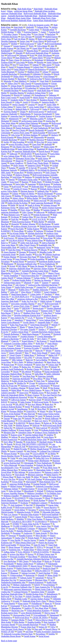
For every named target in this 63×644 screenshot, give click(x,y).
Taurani (7, 418)
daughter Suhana (55, 236)
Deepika (47, 74)
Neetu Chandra (18, 105)
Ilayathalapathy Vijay (10, 468)
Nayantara (5, 261)
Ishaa (48, 379)
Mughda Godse (21, 599)
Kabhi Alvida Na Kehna (18, 203)
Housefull (51, 67)
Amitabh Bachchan (18, 30)
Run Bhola (33, 557)
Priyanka (35, 102)
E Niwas (46, 369)
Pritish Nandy (34, 538)
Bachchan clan (18, 610)
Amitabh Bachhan (11, 91)
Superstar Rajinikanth (43, 114)
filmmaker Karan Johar (25, 158)
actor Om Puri (10, 479)
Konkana (24, 503)
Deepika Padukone (9, 41)
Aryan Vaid (42, 489)
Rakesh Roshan (54, 140)
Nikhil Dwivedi (40, 201)
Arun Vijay (17, 126)
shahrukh (48, 144)
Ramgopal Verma (8, 208)
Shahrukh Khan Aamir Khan (19, 18)
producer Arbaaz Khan (36, 93)
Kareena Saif (6, 517)
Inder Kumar (26, 402)
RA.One (39, 254)
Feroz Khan (48, 238)
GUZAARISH (38, 454)
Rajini (47, 165)
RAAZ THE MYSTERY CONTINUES (32, 444)
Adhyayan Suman (18, 400)
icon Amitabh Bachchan (28, 625)
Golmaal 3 (27, 95)
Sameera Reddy (48, 102)
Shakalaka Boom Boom (11, 636)
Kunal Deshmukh (52, 372)
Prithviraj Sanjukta (54, 491)
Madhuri (5, 437)
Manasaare (43, 529)
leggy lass (17, 418)
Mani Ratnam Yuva (47, 482)
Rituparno (5, 147)
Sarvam (12, 529)
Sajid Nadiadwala (40, 128)
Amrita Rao (50, 121)
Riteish (17, 95)
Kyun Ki (5, 587)
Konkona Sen (7, 543)
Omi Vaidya (52, 196)
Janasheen (19, 320)
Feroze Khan (17, 482)
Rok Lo (17, 313)
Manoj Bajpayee (24, 137)
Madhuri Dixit (33, 72)
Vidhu (38, 507)
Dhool (48, 498)
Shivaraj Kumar (10, 454)
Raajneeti (46, 524)
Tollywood (34, 109)
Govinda (43, 168)
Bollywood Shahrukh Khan (35, 13)
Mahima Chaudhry (11, 496)
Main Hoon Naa (53, 362)
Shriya (57, 280)
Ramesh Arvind (8, 409)
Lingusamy (40, 236)
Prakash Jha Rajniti (44, 465)
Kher (51, 411)
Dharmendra (39, 137)
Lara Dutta (20, 62)
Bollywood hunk (52, 304)
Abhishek (37, 74)
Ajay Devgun (42, 217)
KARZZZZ (21, 423)
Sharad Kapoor (24, 500)
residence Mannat (18, 388)
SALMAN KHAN (16, 240)
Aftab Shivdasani (45, 55)
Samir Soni (8, 423)
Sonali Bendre (56, 341)
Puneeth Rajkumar (11, 334)
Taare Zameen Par (42, 587)
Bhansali (12, 290)
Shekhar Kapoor (22, 425)
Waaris (43, 411)
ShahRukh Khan (8, 149)
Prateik (10, 444)
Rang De (39, 350)
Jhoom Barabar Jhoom (10, 456)
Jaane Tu (26, 215)
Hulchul (4, 435)
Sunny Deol (6, 69)
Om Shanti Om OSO (21, 147)
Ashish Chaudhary (33, 596)
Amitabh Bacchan (32, 86)
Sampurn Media (18, 620)
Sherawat (53, 409)
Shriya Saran (48, 538)
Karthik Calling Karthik (43, 407)
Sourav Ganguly (17, 451)
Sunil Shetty (24, 65)
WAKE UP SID (8, 632)
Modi (45, 388)
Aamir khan (37, 48)
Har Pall (29, 505)
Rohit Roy (40, 343)
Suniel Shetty (38, 58)
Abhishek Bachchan (9, 37)
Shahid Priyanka (20, 449)
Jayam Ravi (19, 172)
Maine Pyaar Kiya (36, 327)
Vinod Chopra (15, 355)
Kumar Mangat (10, 257)
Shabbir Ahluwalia (40, 290)
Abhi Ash (14, 292)
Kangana (45, 123)
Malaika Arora (38, 393)
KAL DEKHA (24, 552)
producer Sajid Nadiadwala (12, 369)
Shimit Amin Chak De (44, 589)
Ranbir (31, 62)
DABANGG (31, 411)
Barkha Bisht (48, 606)
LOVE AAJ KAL (39, 219)
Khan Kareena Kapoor (21, 222)
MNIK (37, 512)
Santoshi (28, 418)
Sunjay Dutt (21, 107)
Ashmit (15, 194)
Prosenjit (33, 252)
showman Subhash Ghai (27, 264)
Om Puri (38, 418)
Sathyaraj (51, 540)
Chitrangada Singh (50, 276)
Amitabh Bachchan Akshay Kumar (46, 332)
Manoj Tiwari (54, 273)
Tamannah (39, 578)
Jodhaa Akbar (9, 552)
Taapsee (45, 283)
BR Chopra (24, 561)
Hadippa (28, 177)
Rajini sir (48, 423)
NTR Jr (40, 547)
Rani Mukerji (51, 48)
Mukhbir (20, 519)
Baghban (29, 486)
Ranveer (4, 135)
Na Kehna (57, 587)
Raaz (52, 529)
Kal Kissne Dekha (17, 233)
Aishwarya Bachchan (10, 339)
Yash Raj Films (14, 250)
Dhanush (28, 283)
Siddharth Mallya (27, 170)
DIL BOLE (20, 404)
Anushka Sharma (17, 93)
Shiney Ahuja (18, 198)
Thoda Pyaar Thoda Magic (38, 163)
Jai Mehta (52, 454)
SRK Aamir (6, 172)
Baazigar (56, 461)
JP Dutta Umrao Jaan (46, 554)
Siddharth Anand (55, 212)
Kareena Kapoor (31, 32)
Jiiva (39, 304)
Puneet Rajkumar (23, 128)
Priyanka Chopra (11, 34)
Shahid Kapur (7, 53)
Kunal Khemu (28, 341)
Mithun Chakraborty (35, 362)
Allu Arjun (15, 135)
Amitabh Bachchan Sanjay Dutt (33, 440)
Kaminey (37, 147)
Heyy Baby (19, 362)
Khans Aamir (49, 147)
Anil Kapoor (18, 51)
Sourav (45, 477)
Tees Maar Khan (41, 608)
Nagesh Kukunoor (36, 582)
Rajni (56, 390)
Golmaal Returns (21, 592)
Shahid (35, 306)
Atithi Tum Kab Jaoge (29, 243)
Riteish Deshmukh (36, 130)
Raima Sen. (26, 367)
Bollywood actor (27, 44)
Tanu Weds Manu (8, 123)
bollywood (12, 55)
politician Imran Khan (23, 11)
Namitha (5, 294)
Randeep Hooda (47, 100)
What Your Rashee (35, 519)
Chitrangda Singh (8, 254)
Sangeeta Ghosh (34, 165)
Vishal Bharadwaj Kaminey (38, 610)
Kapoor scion (16, 435)
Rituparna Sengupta (32, 346)
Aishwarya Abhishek (47, 383)
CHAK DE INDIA (40, 618)
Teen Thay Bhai (8, 299)
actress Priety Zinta (22, 306)
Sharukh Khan (48, 30)
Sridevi (23, 140)
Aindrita (50, 435)
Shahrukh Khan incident (45, 11)
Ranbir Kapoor (7, 48)
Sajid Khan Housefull (39, 325)
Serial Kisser (44, 636)
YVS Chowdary (25, 421)
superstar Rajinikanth (10, 212)
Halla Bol (46, 306)
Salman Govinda (28, 573)
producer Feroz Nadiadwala (46, 432)
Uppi (36, 430)
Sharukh (19, 53)
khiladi (54, 367)
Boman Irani (9, 365)
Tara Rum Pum (29, 376)
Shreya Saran (50, 613)
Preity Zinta (6, 39)
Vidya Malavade (10, 465)
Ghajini (15, 121)
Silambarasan (7, 184)
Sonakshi (57, 88)
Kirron (21, 479)
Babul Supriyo (52, 475)
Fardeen (33, 81)
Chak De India (28, 339)
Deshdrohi (5, 533)
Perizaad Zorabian (18, 557)
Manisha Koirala (24, 512)
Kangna (12, 168)
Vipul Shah (44, 81)
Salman (36, 65)
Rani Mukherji (21, 81)
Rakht (13, 205)
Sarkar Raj (8, 428)
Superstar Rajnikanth (21, 379)
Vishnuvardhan (16, 575)
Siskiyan (36, 425)
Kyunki (16, 601)
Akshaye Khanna (22, 175)
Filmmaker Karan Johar (28, 180)
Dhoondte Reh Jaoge (51, 512)
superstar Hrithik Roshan (20, 484)
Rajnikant (5, 105)
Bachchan (51, 34)
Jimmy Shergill (15, 353)
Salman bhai (28, 547)
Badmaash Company (27, 529)
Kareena (4, 44)
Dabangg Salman (11, 489)
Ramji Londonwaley (17, 461)
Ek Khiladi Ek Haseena (47, 170)
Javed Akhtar (20, 510)
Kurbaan (50, 231)
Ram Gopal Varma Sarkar (49, 414)
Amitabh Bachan (42, 177)
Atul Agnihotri (17, 505)
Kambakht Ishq (45, 245)
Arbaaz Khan (16, 86)
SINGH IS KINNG (41, 552)
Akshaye (55, 135)
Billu (19, 346)
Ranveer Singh (35, 400)
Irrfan (49, 58)
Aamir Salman (52, 62)
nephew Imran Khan (20, 332)
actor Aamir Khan (37, 107)
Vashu (45, 109)
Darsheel (48, 294)
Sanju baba (20, 184)
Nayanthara (41, 634)
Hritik (27, 407)
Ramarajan (30, 575)
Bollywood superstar (47, 39)
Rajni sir (48, 561)
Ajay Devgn (39, 34)
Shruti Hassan (14, 547)
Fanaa (6, 187)
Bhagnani (14, 573)
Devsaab (50, 547)
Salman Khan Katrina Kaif (29, 238)
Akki (52, 46)
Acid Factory (9, 238)
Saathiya (28, 608)
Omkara (38, 367)
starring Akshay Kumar (40, 599)
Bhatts (22, 327)
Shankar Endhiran (9, 430)
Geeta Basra (49, 437)
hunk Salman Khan (26, 149)
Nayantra (32, 510)
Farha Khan (37, 561)
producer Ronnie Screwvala (25, 226)
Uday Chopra (27, 212)
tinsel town (24, 393)
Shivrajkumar (7, 161)
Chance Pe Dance (21, 273)
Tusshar (21, 72)
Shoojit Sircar (36, 566)
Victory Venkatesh (25, 365)
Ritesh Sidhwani (52, 418)
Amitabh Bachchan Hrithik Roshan (16, 201)
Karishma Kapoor (51, 517)
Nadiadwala (31, 116)
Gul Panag (8, 109)
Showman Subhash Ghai (22, 587)
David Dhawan (49, 86)
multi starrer (43, 158)
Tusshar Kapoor (45, 116)
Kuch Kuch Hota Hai (30, 276)
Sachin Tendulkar (11, 276)
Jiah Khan (5, 198)
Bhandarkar (16, 608)
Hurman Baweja (31, 250)
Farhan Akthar (40, 278)
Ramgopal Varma (44, 247)
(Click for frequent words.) (39, 25)
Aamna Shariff (7, 278)
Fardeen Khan (7, 62)
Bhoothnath (29, 491)
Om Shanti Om (23, 48)
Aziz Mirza (53, 447)
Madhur (37, 210)
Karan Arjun (6, 320)
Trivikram (15, 217)
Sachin (6, 280)
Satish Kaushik (39, 133)
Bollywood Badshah (53, 44)
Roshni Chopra (33, 369)
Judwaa (14, 437)
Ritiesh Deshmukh (45, 194)
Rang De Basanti (37, 266)
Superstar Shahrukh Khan (19, 269)
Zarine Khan (56, 477)
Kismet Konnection (9, 440)
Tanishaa (5, 608)
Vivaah (32, 383)
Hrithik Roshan (7, 32)
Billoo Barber (33, 198)
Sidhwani (13, 154)
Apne (37, 283)
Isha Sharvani (29, 414)
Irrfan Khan (9, 311)
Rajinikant (39, 60)
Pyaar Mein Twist (50, 468)
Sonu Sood (14, 182)
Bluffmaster (9, 264)
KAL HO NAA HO (31, 606)
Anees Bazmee (10, 252)
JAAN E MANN (34, 161)
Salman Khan (43, 27)
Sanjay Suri (40, 365)
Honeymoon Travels (37, 447)
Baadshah (41, 149)
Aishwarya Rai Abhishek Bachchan (43, 285)
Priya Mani (13, 571)
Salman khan (45, 88)
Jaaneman (32, 184)
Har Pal (20, 311)
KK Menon (26, 372)
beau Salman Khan (35, 240)
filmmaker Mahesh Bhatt (11, 374)
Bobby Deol (55, 109)
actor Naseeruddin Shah (31, 437)
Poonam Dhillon (16, 411)
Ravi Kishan (32, 100)
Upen (24, 119)
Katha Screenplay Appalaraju (48, 632)
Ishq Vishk (8, 425)
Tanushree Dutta (25, 432)
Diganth (41, 575)
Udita (17, 102)
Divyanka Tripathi (28, 329)
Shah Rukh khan (44, 91)
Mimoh (54, 325)
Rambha (14, 210)
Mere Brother (41, 536)
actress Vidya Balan (9, 191)
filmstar (12, 180)
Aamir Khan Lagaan (45, 397)
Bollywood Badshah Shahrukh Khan (16, 20)
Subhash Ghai (43, 191)
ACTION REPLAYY (20, 297)
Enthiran (38, 372)
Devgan (35, 208)
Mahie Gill (53, 355)
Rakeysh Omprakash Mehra (13, 395)
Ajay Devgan (26, 37)
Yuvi (3, 571)
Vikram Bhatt (26, 571)
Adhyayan (40, 212)
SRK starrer (47, 65)
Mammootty (14, 119)
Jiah (33, 409)
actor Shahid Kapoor (33, 390)
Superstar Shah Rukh (10, 301)
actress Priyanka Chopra (19, 144)
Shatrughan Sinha (43, 470)
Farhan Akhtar (7, 107)
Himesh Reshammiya (37, 69)
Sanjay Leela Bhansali (10, 322)
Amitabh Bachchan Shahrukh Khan (23, 16)
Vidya (53, 627)
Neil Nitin (55, 128)
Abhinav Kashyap (52, 254)
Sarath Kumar (30, 636)
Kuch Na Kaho (7, 531)
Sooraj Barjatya (50, 507)
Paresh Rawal (44, 151)
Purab (30, 620)
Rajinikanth (25, 74)
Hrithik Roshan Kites (35, 594)
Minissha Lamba (37, 119)
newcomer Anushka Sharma (23, 304)
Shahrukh (30, 27)
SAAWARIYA (41, 521)
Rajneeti (4, 400)
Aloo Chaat (25, 454)
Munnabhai (41, 505)
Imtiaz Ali (43, 627)
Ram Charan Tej (38, 273)
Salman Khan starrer (12, 283)
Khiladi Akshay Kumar (50, 189)
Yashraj (14, 243)
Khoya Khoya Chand (44, 620)
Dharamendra (55, 440)
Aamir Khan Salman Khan (21, 236)
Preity (31, 46)
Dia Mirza (5, 65)
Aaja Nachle (15, 540)
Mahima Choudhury (35, 493)
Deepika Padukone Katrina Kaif (27, 315)
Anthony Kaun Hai (24, 350)
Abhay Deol (13, 83)
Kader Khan (29, 550)
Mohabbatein (52, 594)
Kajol (32, 55)
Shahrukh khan (38, 187)
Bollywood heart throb (52, 425)
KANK (31, 142)
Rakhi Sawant (48, 229)
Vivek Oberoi (38, 41)
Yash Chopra (51, 172)
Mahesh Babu (21, 109)
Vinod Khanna (47, 198)
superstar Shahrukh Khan (12, 13)
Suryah (21, 205)
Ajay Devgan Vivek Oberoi (12, 629)
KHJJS (37, 585)
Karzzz (31, 554)
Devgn (41, 105)
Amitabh (38, 37)
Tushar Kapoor (33, 229)
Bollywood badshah (50, 514)
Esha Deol (48, 313)
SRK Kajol (6, 449)
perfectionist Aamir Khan (32, 121)
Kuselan (16, 376)
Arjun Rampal (49, 76)
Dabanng (53, 95)
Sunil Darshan (44, 573)
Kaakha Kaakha (34, 622)
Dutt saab (38, 629)
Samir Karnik (41, 533)
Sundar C (42, 329)
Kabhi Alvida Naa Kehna (23, 381)
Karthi (59, 411)
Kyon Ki (5, 332)
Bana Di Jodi (20, 447)
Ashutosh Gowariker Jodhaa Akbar (18, 343)
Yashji (20, 632)
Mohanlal (5, 121)
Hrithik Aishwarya (34, 172)
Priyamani (46, 334)
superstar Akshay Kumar (44, 269)
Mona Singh (53, 575)
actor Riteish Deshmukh (31, 613)
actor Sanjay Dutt (44, 526)
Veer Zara (5, 130)
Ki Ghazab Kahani (40, 297)
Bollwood (41, 355)
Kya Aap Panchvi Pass (52, 395)
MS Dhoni (23, 266)
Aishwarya (27, 60)
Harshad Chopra (46, 442)
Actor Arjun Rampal (12, 414)
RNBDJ (38, 292)
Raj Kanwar (42, 341)
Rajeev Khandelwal (53, 79)
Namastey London (28, 386)
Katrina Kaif (54, 32)
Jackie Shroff (46, 180)
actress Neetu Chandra (48, 510)
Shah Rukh (38, 9)
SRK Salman (17, 360)
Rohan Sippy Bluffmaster (39, 461)
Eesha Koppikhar (37, 259)
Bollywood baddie (9, 545)
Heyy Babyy (42, 339)
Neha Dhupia (20, 69)
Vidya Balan (42, 46)
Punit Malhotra (7, 519)
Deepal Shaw (25, 545)
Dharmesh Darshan (9, 329)
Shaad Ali (20, 161)
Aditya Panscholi (54, 187)
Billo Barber (19, 622)
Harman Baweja (27, 191)
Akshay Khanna (29, 224)
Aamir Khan (34, 30)
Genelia (50, 130)
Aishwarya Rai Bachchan (12, 88)
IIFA (46, 367)
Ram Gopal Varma (9, 98)
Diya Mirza (38, 379)
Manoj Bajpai (39, 98)
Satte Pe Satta (39, 545)
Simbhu (52, 634)
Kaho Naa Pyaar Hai (19, 325)
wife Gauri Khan (26, 458)
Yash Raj (15, 219)
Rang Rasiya (6, 475)
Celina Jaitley (36, 294)
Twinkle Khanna (27, 336)
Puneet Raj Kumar (46, 543)
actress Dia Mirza (17, 554)
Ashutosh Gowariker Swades (48, 486)
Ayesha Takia (49, 346)
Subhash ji (41, 564)
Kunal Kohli (25, 98)
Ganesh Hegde (21, 517)
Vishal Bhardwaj (8, 421)
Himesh (48, 126)
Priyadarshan (31, 88)
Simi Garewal (42, 428)
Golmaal (44, 135)
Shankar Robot (15, 358)
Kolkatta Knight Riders (51, 430)
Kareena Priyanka (32, 348)
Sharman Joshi (55, 278)
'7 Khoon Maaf (7, 477)
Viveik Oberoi (29, 322)
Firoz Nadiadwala (44, 463)
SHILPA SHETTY (42, 571)
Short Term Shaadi (40, 353)
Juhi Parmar (32, 451)
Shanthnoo (54, 329)
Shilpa (50, 266)
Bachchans (22, 79)
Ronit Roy (49, 404)
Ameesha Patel (16, 116)
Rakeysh (29, 360)
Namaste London (52, 472)
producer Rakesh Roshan (11, 407)
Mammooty (37, 126)
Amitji (25, 102)
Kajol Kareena (41, 154)
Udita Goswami (35, 498)
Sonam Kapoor (19, 46)
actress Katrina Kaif (12, 463)
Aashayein (28, 533)
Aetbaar (50, 119)
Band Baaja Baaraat (30, 334)
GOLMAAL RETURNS (22, 521)
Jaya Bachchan (10, 561)
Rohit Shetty (37, 182)
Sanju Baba (55, 154)
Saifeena (40, 231)
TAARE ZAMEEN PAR (23, 526)
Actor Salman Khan (47, 320)
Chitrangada (28, 463)
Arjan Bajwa (31, 442)
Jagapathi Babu (44, 322)
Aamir (43, 32)
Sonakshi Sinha (17, 100)
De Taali (58, 423)
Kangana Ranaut (41, 83)
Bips (27, 353)
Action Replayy (35, 472)
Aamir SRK (51, 105)
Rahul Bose (29, 355)
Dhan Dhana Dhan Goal (25, 543)
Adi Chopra (20, 285)
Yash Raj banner (10, 336)
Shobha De (21, 383)
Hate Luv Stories (11, 514)
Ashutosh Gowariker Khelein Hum (18, 634)
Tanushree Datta (38, 592)
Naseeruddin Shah (9, 247)
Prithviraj (54, 521)
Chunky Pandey (25, 254)
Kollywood (16, 187)
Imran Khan (31, 320)
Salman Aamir (26, 578)
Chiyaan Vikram (42, 358)
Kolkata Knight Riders (22, 280)
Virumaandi (15, 606)
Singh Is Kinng (34, 205)
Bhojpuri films (41, 580)
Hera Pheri (42, 409)
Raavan (34, 189)
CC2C (30, 318)
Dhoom (44, 250)
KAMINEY (6, 231)
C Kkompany (44, 386)
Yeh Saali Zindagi (35, 479)
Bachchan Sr (56, 503)
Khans (10, 11)
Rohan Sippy (41, 156)
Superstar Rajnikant (9, 503)
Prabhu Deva (24, 290)
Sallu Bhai (39, 374)
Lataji (40, 416)
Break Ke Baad (49, 568)
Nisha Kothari (45, 257)
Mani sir (48, 603)
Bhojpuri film (9, 432)
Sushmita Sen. (15, 550)
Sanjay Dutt (25, 41)
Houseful (15, 224)
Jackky (6, 142)
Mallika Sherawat (37, 140)
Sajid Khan (17, 177)
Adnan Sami (24, 208)
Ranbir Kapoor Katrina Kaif (28, 568)
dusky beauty (19, 165)
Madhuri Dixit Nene (32, 313)
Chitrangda (6, 133)
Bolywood (53, 133)
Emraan (7, 46)
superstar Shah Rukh (50, 51)
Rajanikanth (9, 564)
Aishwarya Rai (36, 79)
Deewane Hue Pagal (28, 257)
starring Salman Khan (34, 435)
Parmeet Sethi (47, 311)
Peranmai (17, 533)
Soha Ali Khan (15, 491)
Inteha (42, 540)
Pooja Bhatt (19, 231)
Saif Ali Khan (20, 39)
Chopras (31, 105)
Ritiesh (48, 566)
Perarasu (55, 402)
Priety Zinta (25, 210)
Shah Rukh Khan (24, 9)
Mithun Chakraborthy (22, 585)
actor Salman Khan (12, 156)
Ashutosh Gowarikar (24, 428)
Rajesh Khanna (7, 137)
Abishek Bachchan (35, 233)
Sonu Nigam (6, 287)
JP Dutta (50, 327)
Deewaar (12, 536)
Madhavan (50, 240)
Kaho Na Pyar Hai (29, 301)
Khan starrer (23, 603)
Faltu (29, 629)
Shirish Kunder (7, 512)
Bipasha (40, 62)
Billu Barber (39, 222)
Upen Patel (37, 144)
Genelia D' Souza (20, 189)
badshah (51, 259)
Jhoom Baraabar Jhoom (34, 196)
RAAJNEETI (20, 498)
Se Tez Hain (17, 596)
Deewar (28, 374)
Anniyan (14, 402)
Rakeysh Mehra (28, 194)
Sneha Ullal (20, 538)
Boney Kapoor (34, 395)
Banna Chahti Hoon (25, 564)
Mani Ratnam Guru (12, 215)
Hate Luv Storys (41, 421)
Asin (27, 126)
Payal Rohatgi (49, 585)
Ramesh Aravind (53, 416)
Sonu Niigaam (21, 259)
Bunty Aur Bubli (24, 477)
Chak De (15, 341)
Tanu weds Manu (8, 245)
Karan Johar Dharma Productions (37, 456)
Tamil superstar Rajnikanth (42, 203)
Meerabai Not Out (9, 580)
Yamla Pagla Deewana (24, 287)
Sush (26, 187)
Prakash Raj (14, 271)
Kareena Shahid (10, 112)
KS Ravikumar (45, 224)
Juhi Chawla (26, 83)
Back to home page (9, 641)
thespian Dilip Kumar (30, 514)
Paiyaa (50, 578)
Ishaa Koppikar (27, 465)
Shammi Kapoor (28, 489)
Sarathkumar (22, 409)
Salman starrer (27, 470)
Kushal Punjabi (40, 484)
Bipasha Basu (32, 51)
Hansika (19, 442)
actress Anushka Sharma (14, 493)
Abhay (36, 477)
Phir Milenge (20, 472)
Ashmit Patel (38, 67)
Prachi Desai (52, 318)
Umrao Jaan (53, 365)
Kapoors (49, 519)
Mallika (18, 196)
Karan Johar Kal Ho (31, 524)
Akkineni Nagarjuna (31, 496)
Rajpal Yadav (34, 388)
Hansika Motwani (24, 531)
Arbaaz (45, 72)
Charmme (46, 531)
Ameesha (5, 367)
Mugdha (25, 219)
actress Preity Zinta (21, 133)
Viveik (4, 266)
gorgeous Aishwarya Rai (28, 299)
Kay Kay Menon (35, 404)
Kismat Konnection (42, 215)
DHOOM (26, 308)
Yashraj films (27, 217)
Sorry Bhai (8, 442)
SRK (19, 32)
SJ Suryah (32, 168)
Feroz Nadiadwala (47, 264)
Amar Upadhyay (16, 163)
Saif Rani (29, 632)
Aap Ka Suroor (30, 540)
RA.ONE (28, 358)
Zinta (37, 531)
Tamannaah (54, 615)
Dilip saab (5, 524)
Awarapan (26, 468)
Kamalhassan (40, 95)
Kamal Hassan (32, 311)
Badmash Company (39, 503)
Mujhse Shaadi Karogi (39, 449)
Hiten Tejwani (43, 550)
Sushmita (57, 184)
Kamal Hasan (18, 261)
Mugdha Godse (46, 252)
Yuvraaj (7, 189)
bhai (32, 397)
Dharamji (55, 297)
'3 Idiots (15, 367)
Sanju (16, 308)
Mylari (49, 350)
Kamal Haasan (28, 91)
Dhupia (58, 463)
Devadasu (57, 559)
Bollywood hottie (41, 402)
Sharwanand (31, 482)
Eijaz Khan (6, 306)
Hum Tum (40, 381)
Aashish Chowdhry (9, 578)
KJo (14, 65)
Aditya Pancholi (48, 243)
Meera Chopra (55, 601)
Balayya (4, 243)
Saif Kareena (49, 161)
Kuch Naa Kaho (17, 229)
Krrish (57, 561)
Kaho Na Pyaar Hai (9, 386)
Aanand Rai (41, 287)
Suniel (11, 67)
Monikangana (9, 416)
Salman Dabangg (24, 278)
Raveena (40, 318)
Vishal (13, 458)
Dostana (22, 252)
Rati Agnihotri (50, 622)
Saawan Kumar (26, 580)
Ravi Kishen (52, 393)
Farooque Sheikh (8, 625)
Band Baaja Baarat (19, 294)
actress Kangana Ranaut (11, 348)
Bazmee (25, 182)
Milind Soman (16, 486)
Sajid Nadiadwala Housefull (15, 397)
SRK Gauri (57, 550)
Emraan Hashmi (8, 79)
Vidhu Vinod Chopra (27, 245)
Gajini (57, 470)
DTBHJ (16, 524)
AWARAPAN (26, 154)
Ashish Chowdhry (9, 393)
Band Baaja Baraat (9, 327)
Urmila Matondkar (45, 336)
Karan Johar (26, 34)
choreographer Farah (22, 615)
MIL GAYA (28, 156)
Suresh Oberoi (51, 629)
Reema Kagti (38, 308)
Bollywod (5, 596)
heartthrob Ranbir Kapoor (50, 261)
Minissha (7, 81)
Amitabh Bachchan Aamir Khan (35, 271)
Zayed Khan (6, 472)
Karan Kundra (25, 430)
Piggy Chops (14, 60)
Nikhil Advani (46, 301)
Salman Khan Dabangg (28, 123)
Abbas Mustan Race (9, 470)
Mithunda (50, 60)
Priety (44, 625)
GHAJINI (54, 428)
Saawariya (31, 261)
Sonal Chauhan (50, 292)
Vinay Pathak (7, 175)
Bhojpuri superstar (36, 475)
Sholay (51, 500)
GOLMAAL (56, 421)
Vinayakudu (20, 475)
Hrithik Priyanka (52, 182)
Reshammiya (6, 618)
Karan (11, 346)
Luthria (30, 231)
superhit (22, 168)
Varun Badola (9, 603)
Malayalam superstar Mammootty (18, 589)
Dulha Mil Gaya (42, 458)
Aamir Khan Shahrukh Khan (45, 20)
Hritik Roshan (39, 500)
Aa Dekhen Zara (54, 493)
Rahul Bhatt (16, 390)
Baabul (4, 557)
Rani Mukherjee (22, 58)
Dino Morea (26, 292)
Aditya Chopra (53, 107)
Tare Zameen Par (17, 318)
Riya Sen (40, 142)
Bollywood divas (22, 618)
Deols (53, 168)
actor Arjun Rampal (26, 416)
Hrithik (14, 44)
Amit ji (48, 390)
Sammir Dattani (50, 210)
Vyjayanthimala (40, 615)
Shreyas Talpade (48, 299)
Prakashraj (5, 615)
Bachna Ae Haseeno (43, 280)
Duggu (23, 112)
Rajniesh (57, 334)
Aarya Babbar (42, 360)
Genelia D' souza (26, 247)
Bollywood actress (36, 112)
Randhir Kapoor (26, 536)
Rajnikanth (6, 51)
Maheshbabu (25, 114)
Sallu (39, 44)
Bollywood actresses (24, 507)
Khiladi (40, 491)
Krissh (12, 266)
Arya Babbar (55, 250)
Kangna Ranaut (24, 67)
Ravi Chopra (36, 517)
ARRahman (47, 496)
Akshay (32, 39)
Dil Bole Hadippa (30, 135)
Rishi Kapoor (45, 184)
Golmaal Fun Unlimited (50, 451)
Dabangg (23, 55)
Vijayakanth (6, 510)
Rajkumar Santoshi (9, 170)
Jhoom (16, 372)
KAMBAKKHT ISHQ (18, 566)
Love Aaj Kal (7, 404)
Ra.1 (6, 505)
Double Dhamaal (54, 308)
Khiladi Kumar (34, 76)
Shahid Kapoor (51, 37)
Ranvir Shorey (35, 423)
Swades (36, 468)
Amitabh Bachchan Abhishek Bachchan (33, 559)
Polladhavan (37, 603)
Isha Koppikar (18, 142)
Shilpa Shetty (19, 76)
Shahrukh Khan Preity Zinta (44, 18)
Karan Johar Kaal (28, 627)
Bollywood (52, 41)
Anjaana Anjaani (50, 205)
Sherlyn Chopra (19, 130)
